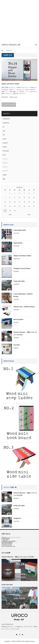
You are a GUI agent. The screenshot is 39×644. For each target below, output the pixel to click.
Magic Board (18, 243)
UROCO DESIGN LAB (18, 641)
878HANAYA (6, 119)
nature (4, 139)
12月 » (29, 215)
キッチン (5, 163)
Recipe (11, 97)
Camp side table (19, 281)
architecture (6, 123)
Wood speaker (18, 319)
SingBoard (17, 518)
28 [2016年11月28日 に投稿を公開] (5, 211)
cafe (4, 131)
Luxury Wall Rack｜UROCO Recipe (23, 295)
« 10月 (10, 215)
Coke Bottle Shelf (20, 230)
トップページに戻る (9, 105)
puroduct (5, 143)
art (3, 127)
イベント (5, 159)
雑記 (4, 179)
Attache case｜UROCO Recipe (24, 307)
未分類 (5, 175)
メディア (5, 171)
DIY (4, 135)
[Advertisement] (19, 21)
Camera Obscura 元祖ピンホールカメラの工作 (25, 333)
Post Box (17, 345)
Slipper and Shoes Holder (10, 84)
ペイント (5, 167)
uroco (16, 97)
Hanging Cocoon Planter (22, 268)
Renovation (6, 151)
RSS (23, 635)
